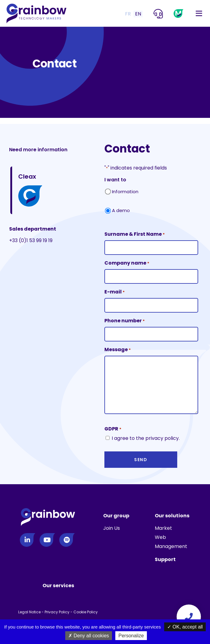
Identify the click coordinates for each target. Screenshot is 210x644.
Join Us (112, 528)
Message (118, 350)
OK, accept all (185, 627)
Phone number (125, 321)
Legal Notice (29, 612)
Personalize (131, 636)
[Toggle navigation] (199, 14)
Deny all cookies (89, 636)
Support (165, 559)
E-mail (115, 292)
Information (125, 192)
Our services (58, 586)
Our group (116, 516)
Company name (127, 263)
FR (128, 14)
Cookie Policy (86, 612)
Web (160, 537)
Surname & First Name (135, 234)
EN (138, 14)
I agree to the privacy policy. (146, 438)
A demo (121, 210)
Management (171, 546)
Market (163, 528)
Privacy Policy (57, 612)
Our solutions (172, 516)
